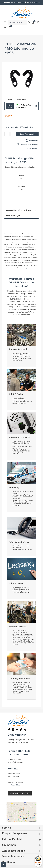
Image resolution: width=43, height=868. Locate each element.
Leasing (21, 2)
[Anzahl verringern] (7, 134)
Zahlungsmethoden (14, 851)
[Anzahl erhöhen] (13, 134)
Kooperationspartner (15, 833)
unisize (10, 106)
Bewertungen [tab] (21, 215)
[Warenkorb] (10, 27)
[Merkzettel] (38, 22)
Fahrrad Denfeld (12, 839)
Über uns (6, 2)
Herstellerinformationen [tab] (21, 210)
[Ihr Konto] (5, 27)
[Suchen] (29, 22)
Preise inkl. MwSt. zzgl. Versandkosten (19, 127)
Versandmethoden (13, 856)
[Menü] (5, 22)
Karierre (14, 2)
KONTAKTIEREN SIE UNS (20, 793)
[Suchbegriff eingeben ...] (17, 22)
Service (30, 2)
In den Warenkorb (27, 134)
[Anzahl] (10, 134)
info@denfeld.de (14, 785)
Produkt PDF (32, 141)
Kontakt (37, 2)
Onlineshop (9, 845)
